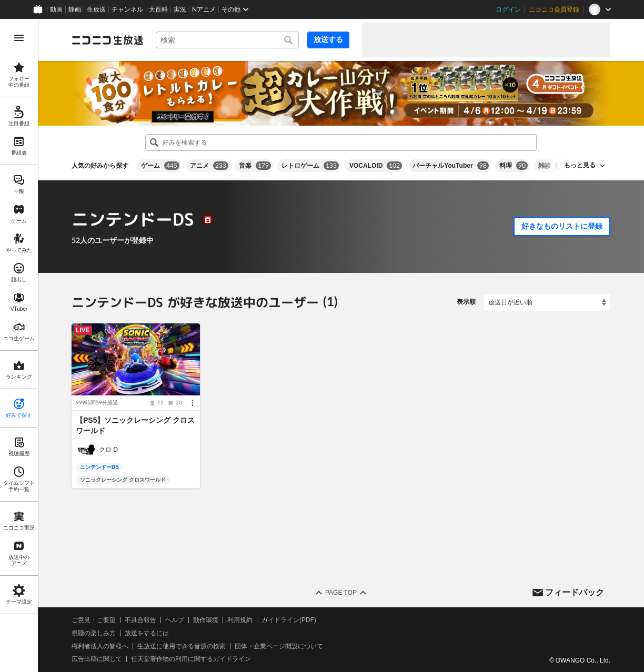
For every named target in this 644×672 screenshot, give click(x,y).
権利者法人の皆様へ (100, 646)
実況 (180, 9)
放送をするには (147, 633)
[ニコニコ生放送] (107, 40)
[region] (19, 345)
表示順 (466, 302)
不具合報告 (140, 620)
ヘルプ (175, 620)
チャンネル (127, 9)
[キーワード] (227, 40)
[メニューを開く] (19, 38)
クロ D (108, 450)
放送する (328, 39)
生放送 (96, 9)
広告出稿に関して (97, 659)
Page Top (341, 593)
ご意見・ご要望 (94, 620)
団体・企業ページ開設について (279, 646)
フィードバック (575, 592)
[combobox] (227, 40)
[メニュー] (193, 403)
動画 (56, 9)
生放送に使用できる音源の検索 (182, 646)
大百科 (158, 9)
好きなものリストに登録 (562, 226)
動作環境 (206, 620)
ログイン (508, 9)
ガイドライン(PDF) (289, 620)
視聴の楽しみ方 (94, 633)
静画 (75, 9)
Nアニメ (204, 9)
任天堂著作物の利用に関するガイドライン (191, 659)
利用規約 (240, 620)
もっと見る (580, 165)
